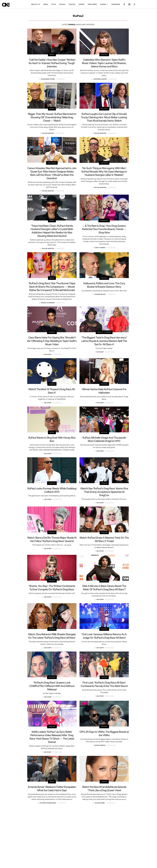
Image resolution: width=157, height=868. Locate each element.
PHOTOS (72, 4)
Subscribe (116, 4)
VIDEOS (81, 4)
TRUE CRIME (92, 4)
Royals (62, 4)
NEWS (46, 4)
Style (54, 4)
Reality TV (36, 4)
